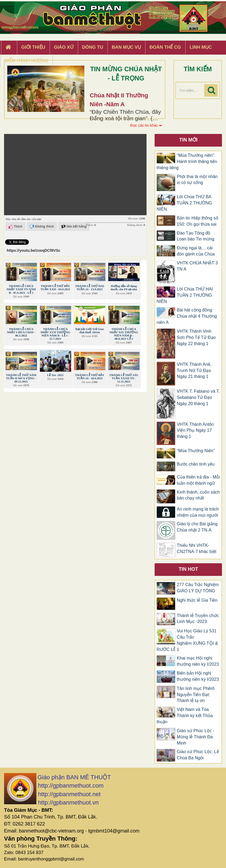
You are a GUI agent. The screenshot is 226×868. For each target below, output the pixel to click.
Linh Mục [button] (201, 47)
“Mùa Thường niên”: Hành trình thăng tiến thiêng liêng (187, 162)
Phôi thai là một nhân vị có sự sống (197, 180)
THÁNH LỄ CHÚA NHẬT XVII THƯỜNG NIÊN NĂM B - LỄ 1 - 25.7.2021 (55, 334)
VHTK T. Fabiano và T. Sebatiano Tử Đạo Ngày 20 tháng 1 (198, 397)
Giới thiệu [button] (33, 47)
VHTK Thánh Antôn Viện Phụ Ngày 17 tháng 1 (195, 431)
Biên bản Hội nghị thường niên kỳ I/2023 (198, 676)
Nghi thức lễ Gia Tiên (197, 600)
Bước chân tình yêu (196, 464)
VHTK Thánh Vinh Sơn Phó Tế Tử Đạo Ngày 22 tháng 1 (196, 337)
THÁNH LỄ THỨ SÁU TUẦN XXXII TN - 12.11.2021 (124, 378)
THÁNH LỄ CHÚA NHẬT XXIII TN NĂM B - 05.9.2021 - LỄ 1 (21, 289)
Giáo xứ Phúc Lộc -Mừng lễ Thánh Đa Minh (195, 737)
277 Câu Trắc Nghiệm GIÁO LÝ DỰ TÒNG (198, 588)
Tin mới (188, 140)
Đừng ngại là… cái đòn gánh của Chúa (196, 251)
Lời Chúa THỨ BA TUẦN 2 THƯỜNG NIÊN (184, 203)
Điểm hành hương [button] (27, 61)
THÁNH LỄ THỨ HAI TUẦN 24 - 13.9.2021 (90, 288)
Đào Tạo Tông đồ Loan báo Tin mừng (195, 236)
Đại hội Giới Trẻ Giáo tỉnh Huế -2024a (90, 331)
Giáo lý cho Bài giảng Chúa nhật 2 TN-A (197, 527)
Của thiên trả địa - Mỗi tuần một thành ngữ (198, 480)
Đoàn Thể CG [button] (165, 47)
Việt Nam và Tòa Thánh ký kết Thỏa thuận (185, 716)
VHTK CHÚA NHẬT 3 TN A (197, 266)
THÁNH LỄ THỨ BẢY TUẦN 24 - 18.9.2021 (90, 377)
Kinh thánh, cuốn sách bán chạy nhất (198, 495)
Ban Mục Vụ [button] (126, 47)
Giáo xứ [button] (64, 47)
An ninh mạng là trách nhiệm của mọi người (198, 512)
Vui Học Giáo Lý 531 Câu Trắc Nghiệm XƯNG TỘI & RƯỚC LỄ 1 (187, 640)
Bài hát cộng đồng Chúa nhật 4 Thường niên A (187, 316)
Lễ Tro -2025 (55, 375)
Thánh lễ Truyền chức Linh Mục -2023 (198, 619)
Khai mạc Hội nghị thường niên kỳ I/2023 (198, 661)
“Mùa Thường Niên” (196, 451)
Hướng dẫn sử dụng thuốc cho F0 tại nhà (124, 288)
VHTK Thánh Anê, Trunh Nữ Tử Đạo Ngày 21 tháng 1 (194, 371)
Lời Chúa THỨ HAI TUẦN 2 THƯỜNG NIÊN (185, 295)
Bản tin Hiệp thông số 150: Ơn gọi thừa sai (197, 221)
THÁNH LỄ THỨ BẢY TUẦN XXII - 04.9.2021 (55, 288)
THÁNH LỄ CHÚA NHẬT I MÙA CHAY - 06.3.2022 (21, 332)
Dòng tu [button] (93, 47)
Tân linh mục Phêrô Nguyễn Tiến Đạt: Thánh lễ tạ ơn (196, 695)
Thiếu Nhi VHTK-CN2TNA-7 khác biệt (197, 548)
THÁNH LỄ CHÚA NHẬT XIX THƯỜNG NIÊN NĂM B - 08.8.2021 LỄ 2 (124, 334)
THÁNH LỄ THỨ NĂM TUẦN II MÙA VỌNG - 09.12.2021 (21, 378)
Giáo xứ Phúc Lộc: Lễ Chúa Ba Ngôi (198, 755)
